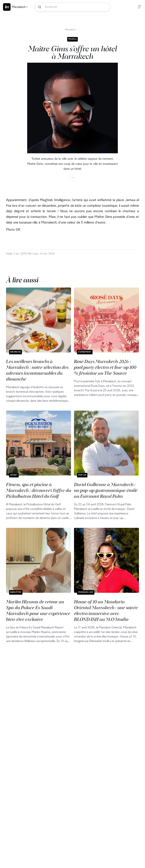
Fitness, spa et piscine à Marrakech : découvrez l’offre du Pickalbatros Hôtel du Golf (39, 490)
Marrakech (72, 30)
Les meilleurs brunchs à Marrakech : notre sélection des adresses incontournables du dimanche (37, 370)
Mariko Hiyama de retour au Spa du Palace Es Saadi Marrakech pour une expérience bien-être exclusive (38, 610)
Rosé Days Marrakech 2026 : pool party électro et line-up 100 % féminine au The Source (105, 367)
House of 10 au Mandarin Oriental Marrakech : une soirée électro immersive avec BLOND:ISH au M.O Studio (106, 610)
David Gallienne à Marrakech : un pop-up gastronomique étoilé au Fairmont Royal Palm (106, 490)
